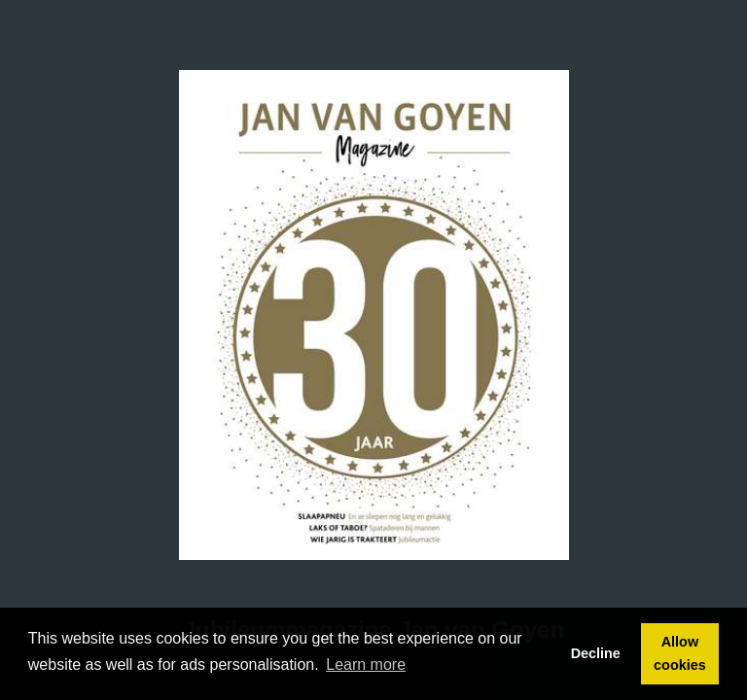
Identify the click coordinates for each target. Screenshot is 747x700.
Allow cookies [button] (680, 653)
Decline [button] (596, 653)
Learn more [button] (366, 665)
